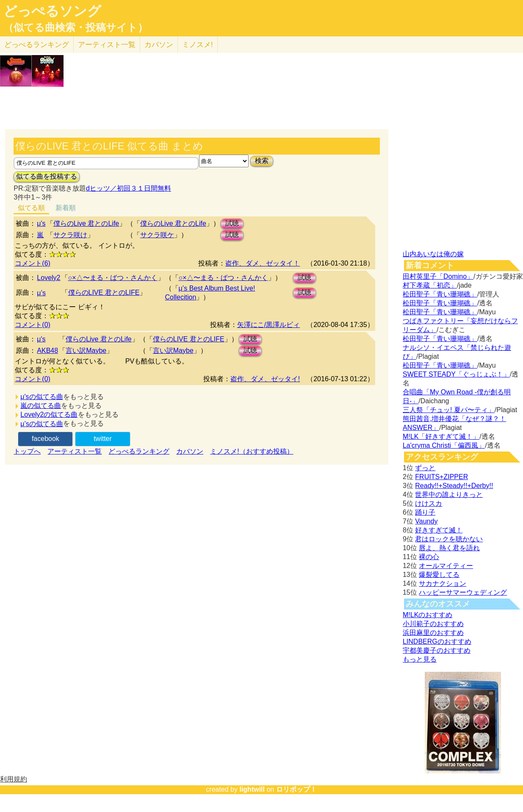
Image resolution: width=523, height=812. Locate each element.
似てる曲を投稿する (47, 176)
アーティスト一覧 (75, 451)
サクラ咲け (70, 235)
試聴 (232, 223)
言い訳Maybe (86, 351)
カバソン (159, 45)
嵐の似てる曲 (41, 406)
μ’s (41, 293)
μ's (41, 223)
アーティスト (107, 45)
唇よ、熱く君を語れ (449, 548)
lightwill (252, 789)
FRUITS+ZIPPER (441, 477)
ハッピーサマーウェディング (463, 592)
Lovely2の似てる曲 (49, 414)
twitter (103, 439)
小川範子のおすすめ (433, 624)
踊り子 (425, 512)
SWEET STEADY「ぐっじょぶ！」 (456, 374)
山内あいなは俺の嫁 (433, 254)
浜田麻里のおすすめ (433, 633)
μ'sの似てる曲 (42, 397)
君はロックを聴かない (449, 539)
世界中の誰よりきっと (449, 495)
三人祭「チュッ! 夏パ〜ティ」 (449, 410)
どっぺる (37, 45)
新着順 (66, 208)
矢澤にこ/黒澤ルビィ (268, 325)
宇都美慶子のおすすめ (437, 650)
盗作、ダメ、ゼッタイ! (265, 379)
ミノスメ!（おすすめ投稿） (252, 451)
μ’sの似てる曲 (42, 424)
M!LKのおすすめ (428, 615)
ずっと (425, 468)
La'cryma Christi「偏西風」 (444, 445)
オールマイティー (446, 566)
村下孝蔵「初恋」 (430, 285)
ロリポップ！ (296, 789)
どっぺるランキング (139, 451)
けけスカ (429, 503)
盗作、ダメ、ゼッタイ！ (263, 263)
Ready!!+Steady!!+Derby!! (454, 486)
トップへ (27, 451)
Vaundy (426, 521)
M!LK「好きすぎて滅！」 (441, 436)
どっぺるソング (52, 11)
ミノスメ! (198, 45)
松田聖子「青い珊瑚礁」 (440, 294)
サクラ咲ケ (157, 235)
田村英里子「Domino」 (438, 276)
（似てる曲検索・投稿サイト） (76, 28)
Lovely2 (48, 278)
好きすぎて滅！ (439, 530)
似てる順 (31, 208)
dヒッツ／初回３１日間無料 (129, 188)
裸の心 (429, 557)
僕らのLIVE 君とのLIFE (104, 292)
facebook (46, 439)
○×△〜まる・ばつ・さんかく (113, 278)
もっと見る (420, 659)
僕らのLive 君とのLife (86, 223)
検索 (262, 161)
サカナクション (443, 583)
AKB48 (47, 351)
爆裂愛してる (439, 575)
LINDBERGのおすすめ (437, 642)
